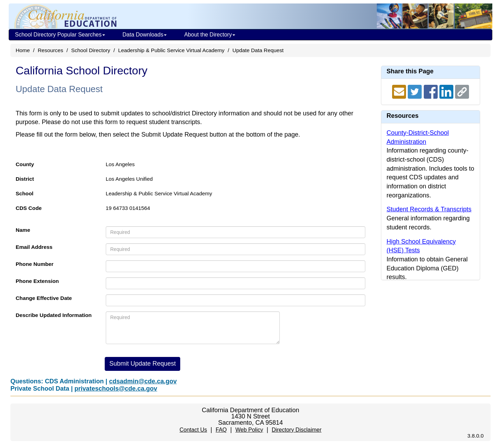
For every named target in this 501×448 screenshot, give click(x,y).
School (25, 193)
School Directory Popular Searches (60, 35)
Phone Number (35, 264)
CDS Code (29, 208)
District (25, 179)
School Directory (90, 50)
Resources (51, 50)
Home (23, 50)
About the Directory (210, 35)
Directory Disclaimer (297, 430)
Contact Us (193, 430)
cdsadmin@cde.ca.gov (143, 381)
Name (23, 230)
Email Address (34, 247)
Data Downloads (145, 35)
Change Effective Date (44, 298)
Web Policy (249, 430)
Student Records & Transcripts (429, 209)
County (25, 164)
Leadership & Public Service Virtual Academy (171, 50)
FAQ (221, 430)
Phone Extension (37, 281)
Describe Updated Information (54, 315)
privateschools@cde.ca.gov (116, 389)
